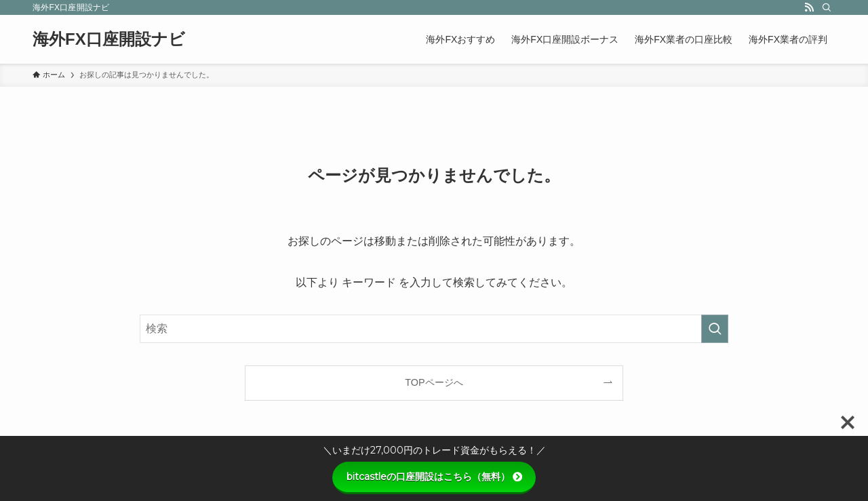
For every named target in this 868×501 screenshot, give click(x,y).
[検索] (827, 7)
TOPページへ (434, 382)
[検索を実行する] (715, 329)
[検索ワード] (434, 329)
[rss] (809, 7)
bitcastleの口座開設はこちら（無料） (434, 477)
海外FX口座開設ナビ (109, 39)
